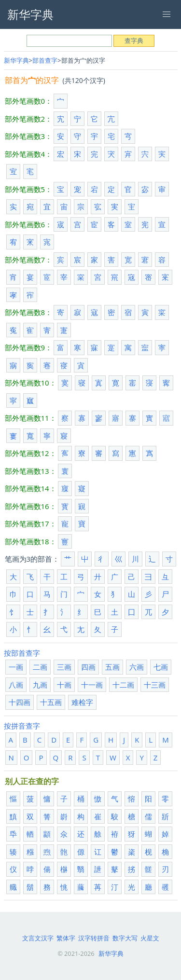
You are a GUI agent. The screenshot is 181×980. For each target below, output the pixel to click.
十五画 (51, 702)
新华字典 (16, 60)
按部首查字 (22, 653)
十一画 (92, 685)
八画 (16, 685)
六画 (137, 667)
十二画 (123, 685)
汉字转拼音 (94, 938)
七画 (161, 667)
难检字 (82, 702)
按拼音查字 (22, 726)
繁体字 (66, 938)
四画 (88, 667)
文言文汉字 (38, 938)
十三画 (155, 685)
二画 (40, 667)
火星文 (150, 938)
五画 (112, 667)
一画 (16, 667)
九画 (40, 685)
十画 (64, 685)
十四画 (20, 702)
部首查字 (45, 60)
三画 (64, 667)
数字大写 (125, 938)
